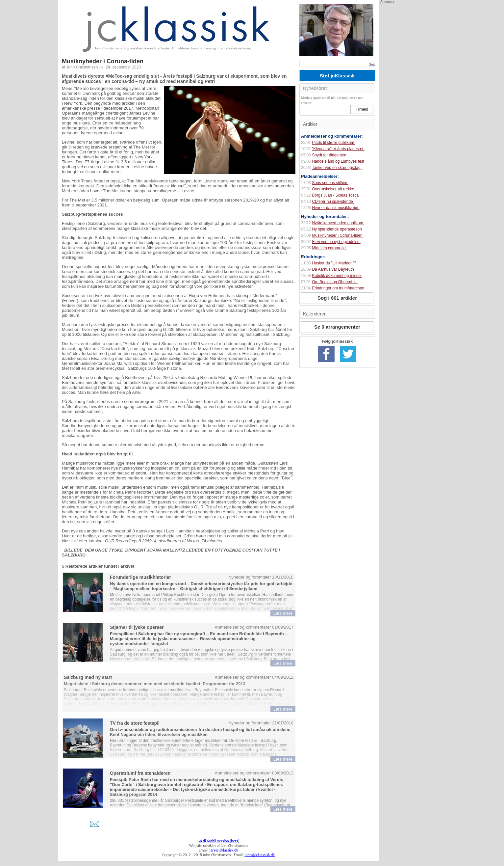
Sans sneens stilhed (330, 183)
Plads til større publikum (333, 143)
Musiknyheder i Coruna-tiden (338, 235)
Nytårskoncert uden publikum (338, 223)
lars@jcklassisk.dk (224, 850)
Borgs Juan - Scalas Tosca (336, 195)
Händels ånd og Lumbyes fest (339, 161)
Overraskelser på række (333, 189)
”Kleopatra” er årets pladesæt (338, 149)
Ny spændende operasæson (337, 229)
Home (64, 864)
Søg (372, 64)
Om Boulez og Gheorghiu (335, 282)
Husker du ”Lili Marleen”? (334, 263)
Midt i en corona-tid (329, 248)
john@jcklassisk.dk (260, 855)
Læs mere (283, 613)
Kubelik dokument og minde (337, 276)
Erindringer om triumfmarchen (339, 288)
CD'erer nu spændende (333, 202)
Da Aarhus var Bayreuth (333, 269)
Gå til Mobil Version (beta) (218, 841)
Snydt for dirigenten (329, 155)
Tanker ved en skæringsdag (337, 168)
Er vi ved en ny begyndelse (336, 242)
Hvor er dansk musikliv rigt (336, 208)
